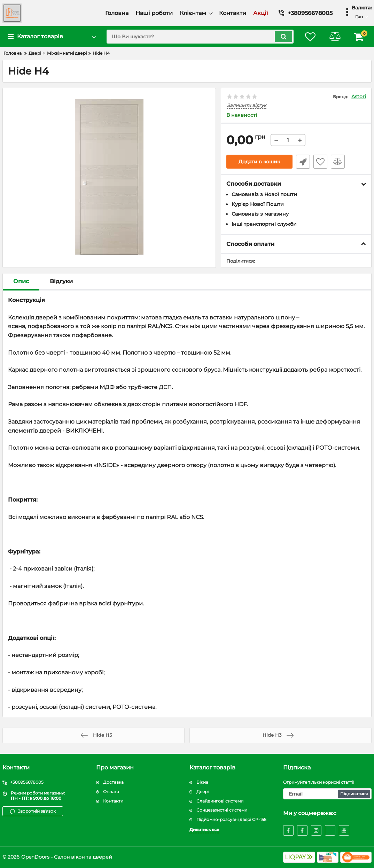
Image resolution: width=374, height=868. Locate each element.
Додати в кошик (259, 162)
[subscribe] (328, 794)
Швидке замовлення (303, 162)
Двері (202, 792)
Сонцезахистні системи (222, 810)
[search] (200, 37)
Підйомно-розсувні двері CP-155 (231, 819)
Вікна (202, 782)
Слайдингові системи (220, 801)
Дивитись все (204, 830)
